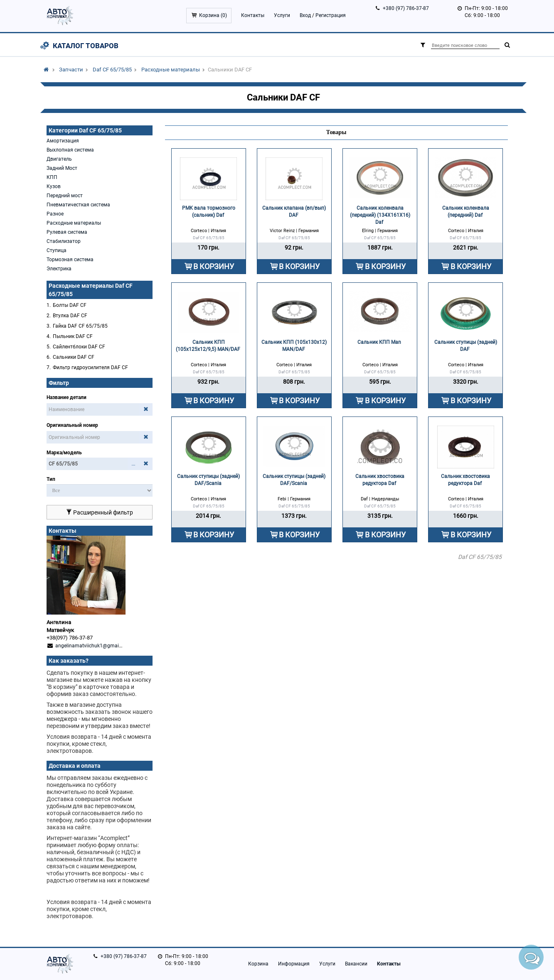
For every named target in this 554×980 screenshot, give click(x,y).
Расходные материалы (171, 70)
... (134, 464)
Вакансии (356, 964)
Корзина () (213, 15)
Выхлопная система (70, 150)
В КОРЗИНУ (214, 266)
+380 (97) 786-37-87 (406, 8)
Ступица (57, 250)
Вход (305, 15)
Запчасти (71, 70)
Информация (294, 964)
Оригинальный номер (72, 425)
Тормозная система (70, 260)
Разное (55, 214)
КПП (52, 177)
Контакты (253, 15)
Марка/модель (64, 453)
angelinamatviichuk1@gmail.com (93, 646)
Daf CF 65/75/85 (112, 70)
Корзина (258, 964)
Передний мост (65, 196)
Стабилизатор (64, 241)
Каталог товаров (86, 46)
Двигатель (59, 159)
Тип (51, 479)
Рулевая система (67, 232)
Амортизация (63, 141)
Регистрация (331, 15)
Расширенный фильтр (100, 512)
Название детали (66, 397)
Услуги (282, 15)
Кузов (54, 186)
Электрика (59, 269)
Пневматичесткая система (78, 205)
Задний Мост (62, 168)
